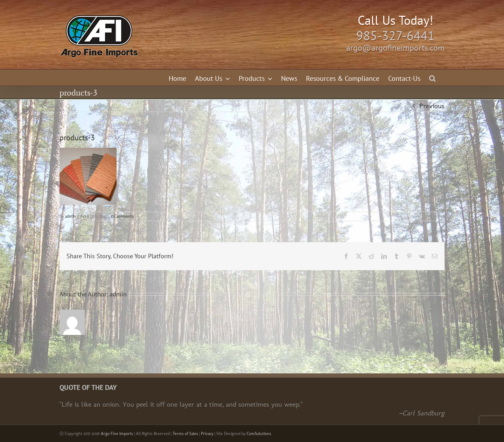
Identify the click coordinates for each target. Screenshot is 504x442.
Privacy (207, 434)
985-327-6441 (395, 36)
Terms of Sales (185, 434)
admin (71, 216)
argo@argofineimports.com (395, 48)
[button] (432, 78)
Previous (432, 106)
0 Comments (122, 216)
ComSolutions (259, 434)
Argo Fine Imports (117, 434)
